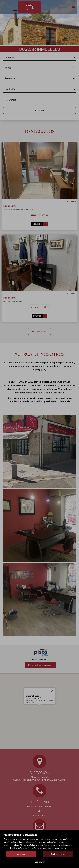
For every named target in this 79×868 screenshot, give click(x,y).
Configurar (40, 862)
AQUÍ (21, 845)
